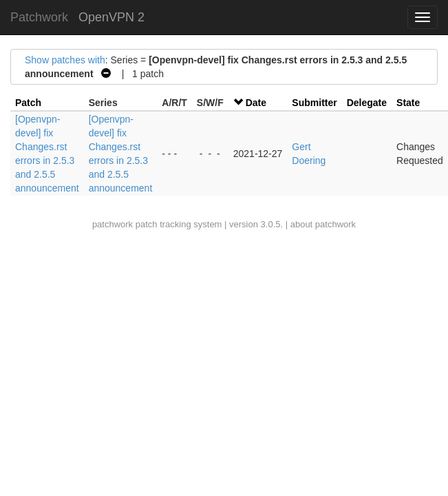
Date (256, 103)
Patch (28, 103)
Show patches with (65, 60)
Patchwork (39, 17)
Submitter (314, 103)
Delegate (367, 103)
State (408, 103)
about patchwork (323, 224)
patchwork (113, 224)
